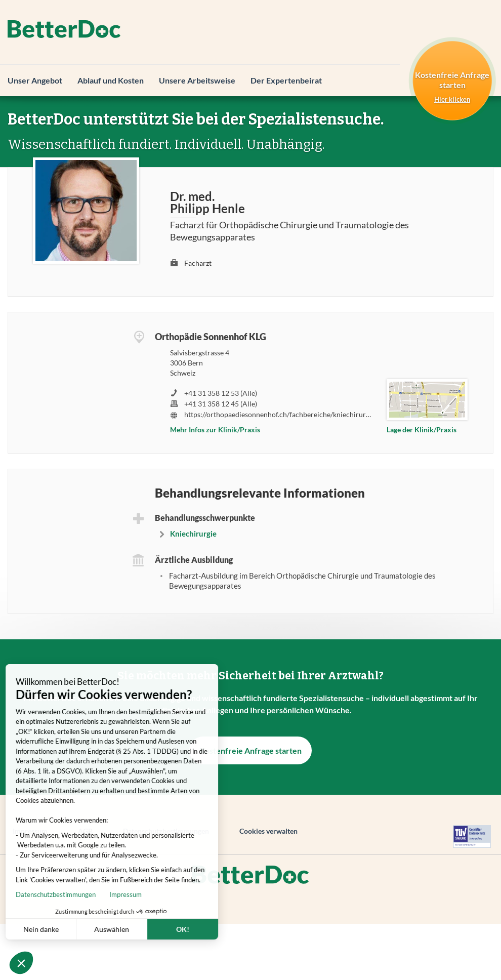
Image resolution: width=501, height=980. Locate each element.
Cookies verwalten (268, 831)
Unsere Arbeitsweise (197, 80)
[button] (21, 963)
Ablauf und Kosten (111, 80)
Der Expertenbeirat (286, 80)
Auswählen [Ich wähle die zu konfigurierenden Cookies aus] (84, 929)
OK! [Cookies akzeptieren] (155, 929)
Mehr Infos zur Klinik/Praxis (215, 430)
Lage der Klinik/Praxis (422, 430)
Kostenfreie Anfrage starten (251, 750)
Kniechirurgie (193, 534)
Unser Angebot (35, 80)
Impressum (98, 894)
